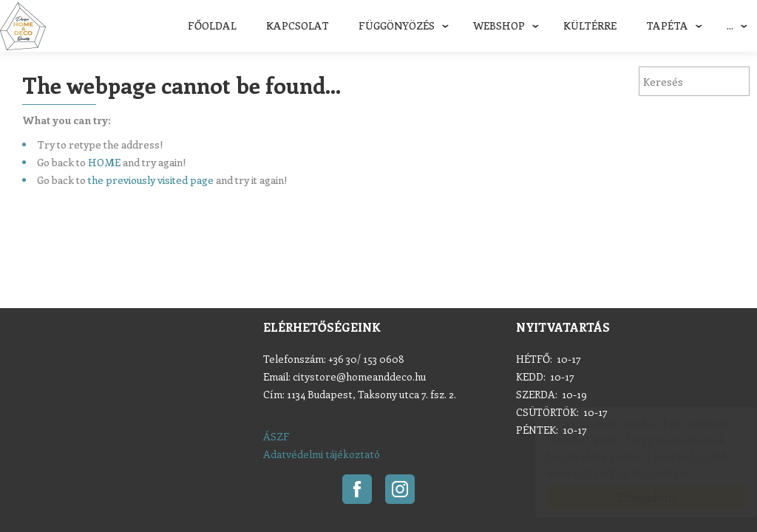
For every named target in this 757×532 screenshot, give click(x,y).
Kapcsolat (298, 25)
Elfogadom (631, 497)
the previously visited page (151, 180)
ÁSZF (276, 436)
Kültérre (590, 25)
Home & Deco (23, 26)
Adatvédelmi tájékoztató (322, 454)
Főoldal (212, 25)
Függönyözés (397, 25)
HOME (104, 162)
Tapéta (667, 25)
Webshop (499, 25)
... (730, 25)
